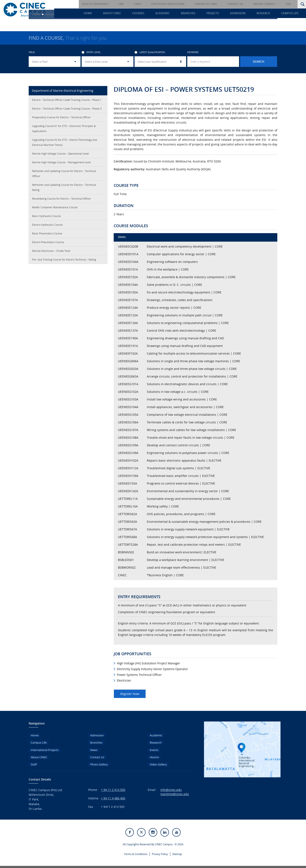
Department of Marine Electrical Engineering (63, 92)
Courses (157, 14)
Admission (246, 14)
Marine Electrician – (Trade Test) (51, 252)
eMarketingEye (172, 865)
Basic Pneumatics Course (47, 234)
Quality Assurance (124, 4)
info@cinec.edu (171, 785)
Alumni (153, 754)
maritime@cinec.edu (175, 790)
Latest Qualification (150, 53)
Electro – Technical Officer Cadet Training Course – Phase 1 (67, 101)
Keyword (193, 53)
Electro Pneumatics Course (48, 243)
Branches (201, 14)
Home (112, 14)
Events (152, 748)
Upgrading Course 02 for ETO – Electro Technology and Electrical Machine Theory (64, 143)
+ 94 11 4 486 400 (113, 794)
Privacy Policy (160, 849)
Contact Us (246, 4)
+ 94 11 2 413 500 (113, 785)
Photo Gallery (98, 760)
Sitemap (177, 849)
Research (269, 14)
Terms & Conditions (136, 849)
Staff (159, 4)
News (92, 748)
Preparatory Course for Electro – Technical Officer (61, 118)
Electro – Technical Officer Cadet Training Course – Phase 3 (67, 110)
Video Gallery (157, 760)
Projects (223, 14)
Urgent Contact (272, 4)
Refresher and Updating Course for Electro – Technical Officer (64, 175)
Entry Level (91, 53)
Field (32, 53)
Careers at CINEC (220, 4)
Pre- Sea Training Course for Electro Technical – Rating (64, 261)
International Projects (44, 748)
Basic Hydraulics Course (46, 217)
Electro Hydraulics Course (47, 226)
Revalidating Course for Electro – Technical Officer (62, 200)
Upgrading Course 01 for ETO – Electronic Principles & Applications (64, 130)
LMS (147, 4)
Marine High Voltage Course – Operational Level (60, 155)
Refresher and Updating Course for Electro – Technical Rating (64, 188)
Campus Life (293, 14)
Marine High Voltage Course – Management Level (61, 163)
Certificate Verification (186, 4)
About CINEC (133, 14)
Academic (179, 14)
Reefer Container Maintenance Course (55, 208)
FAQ (292, 4)
